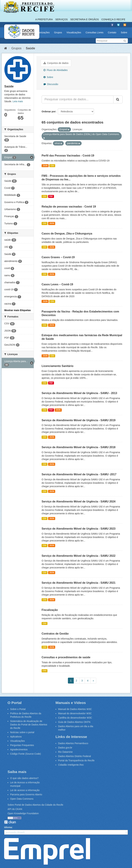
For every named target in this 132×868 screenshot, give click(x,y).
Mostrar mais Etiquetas (18, 310)
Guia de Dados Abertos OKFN (74, 722)
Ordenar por (49, 111)
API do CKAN (15, 809)
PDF (51, 196)
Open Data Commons (22, 799)
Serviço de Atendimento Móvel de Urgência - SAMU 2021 (79, 583)
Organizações (42, 32)
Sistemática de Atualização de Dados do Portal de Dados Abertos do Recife (29, 725)
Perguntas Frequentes (22, 745)
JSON (45, 166)
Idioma (8, 827)
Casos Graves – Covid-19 (58, 257)
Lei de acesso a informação (25, 790)
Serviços (62, 19)
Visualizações (74, 32)
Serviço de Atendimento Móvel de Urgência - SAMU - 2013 (79, 393)
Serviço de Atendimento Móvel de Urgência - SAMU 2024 (79, 502)
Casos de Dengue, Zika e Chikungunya (67, 234)
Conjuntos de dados (56, 63)
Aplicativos (16, 737)
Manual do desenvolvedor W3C (75, 713)
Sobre (124, 32)
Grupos (58, 32)
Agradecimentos (19, 749)
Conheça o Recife (113, 19)
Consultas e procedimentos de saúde (66, 657)
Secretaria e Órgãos (85, 19)
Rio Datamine (65, 752)
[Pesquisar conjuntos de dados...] (78, 99)
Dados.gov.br (65, 748)
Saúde (30, 48)
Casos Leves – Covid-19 (57, 284)
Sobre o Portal (18, 709)
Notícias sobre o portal (22, 732)
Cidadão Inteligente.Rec (71, 765)
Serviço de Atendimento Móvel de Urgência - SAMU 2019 (79, 420)
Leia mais (18, 101)
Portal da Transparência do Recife (76, 760)
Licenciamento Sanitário (57, 366)
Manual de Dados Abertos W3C (75, 709)
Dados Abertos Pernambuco (73, 743)
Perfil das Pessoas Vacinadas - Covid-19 (68, 156)
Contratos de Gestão (55, 634)
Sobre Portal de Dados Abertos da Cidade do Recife (35, 805)
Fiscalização (50, 610)
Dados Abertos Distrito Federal (75, 756)
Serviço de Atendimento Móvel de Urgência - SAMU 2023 (79, 529)
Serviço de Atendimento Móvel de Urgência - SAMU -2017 (79, 474)
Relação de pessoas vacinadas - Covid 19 (69, 207)
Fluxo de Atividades (56, 70)
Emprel (47, 851)
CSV (52, 166)
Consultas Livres (95, 32)
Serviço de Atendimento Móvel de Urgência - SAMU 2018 (79, 447)
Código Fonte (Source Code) (26, 754)
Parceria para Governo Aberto (26, 794)
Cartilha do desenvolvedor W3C (75, 718)
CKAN (10, 822)
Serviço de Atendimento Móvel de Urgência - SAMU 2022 (79, 556)
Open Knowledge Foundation (23, 813)
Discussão (51, 84)
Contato (112, 32)
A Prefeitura (44, 19)
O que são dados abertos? (24, 778)
